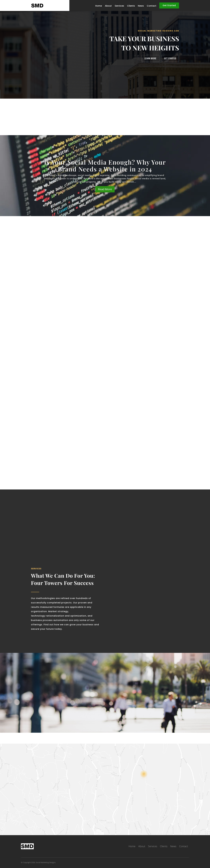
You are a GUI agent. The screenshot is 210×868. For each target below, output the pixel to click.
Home (99, 6)
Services (119, 6)
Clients (131, 6)
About (108, 6)
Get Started (169, 5)
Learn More (150, 58)
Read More (105, 189)
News (141, 6)
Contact (152, 6)
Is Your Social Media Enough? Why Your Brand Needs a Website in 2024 (105, 165)
